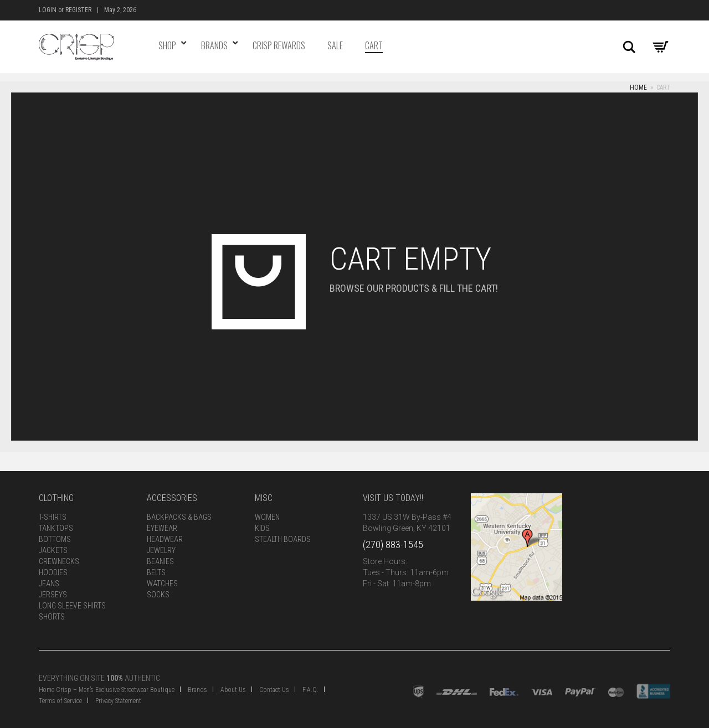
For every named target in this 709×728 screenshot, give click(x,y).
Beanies (160, 561)
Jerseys (53, 595)
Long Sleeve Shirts (72, 606)
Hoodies (53, 572)
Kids (262, 528)
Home (638, 87)
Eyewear (162, 528)
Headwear (165, 539)
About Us (233, 690)
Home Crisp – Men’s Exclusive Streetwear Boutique (107, 690)
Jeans (49, 584)
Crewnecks (59, 561)
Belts (156, 572)
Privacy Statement (118, 701)
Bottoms (55, 539)
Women (267, 517)
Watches (162, 584)
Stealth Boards (283, 539)
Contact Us (274, 690)
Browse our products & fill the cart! (414, 288)
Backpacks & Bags (179, 517)
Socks (158, 595)
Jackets (53, 550)
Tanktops (56, 528)
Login (48, 10)
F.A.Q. (310, 690)
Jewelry (161, 550)
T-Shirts (53, 517)
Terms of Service (60, 701)
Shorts (52, 617)
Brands (197, 690)
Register (78, 10)
